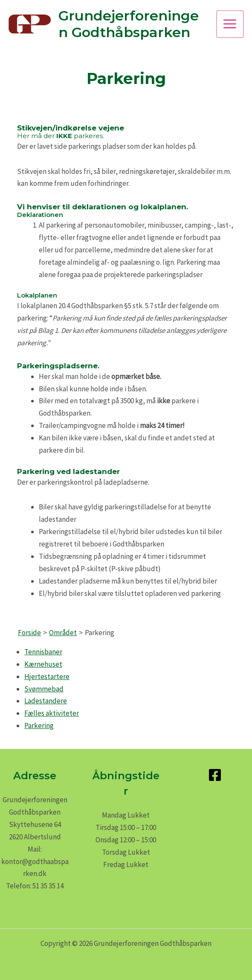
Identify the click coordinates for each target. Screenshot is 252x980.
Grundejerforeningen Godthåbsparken (133, 24)
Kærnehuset (43, 664)
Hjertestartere (47, 676)
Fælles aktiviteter (52, 713)
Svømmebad (44, 689)
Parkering (39, 726)
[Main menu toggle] (231, 24)
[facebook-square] (217, 775)
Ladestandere (46, 701)
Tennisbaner (43, 652)
